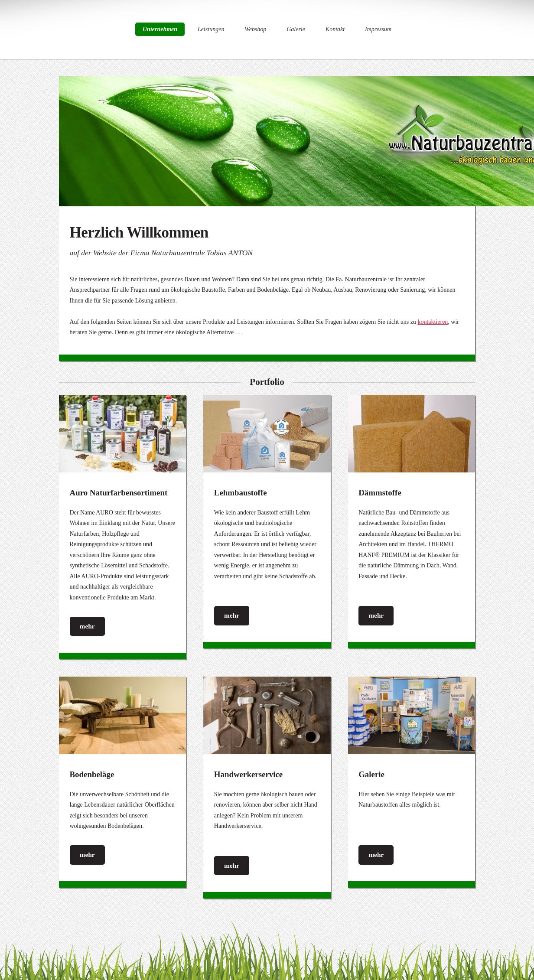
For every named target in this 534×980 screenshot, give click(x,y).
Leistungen (211, 29)
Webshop (255, 29)
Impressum (378, 29)
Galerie (296, 29)
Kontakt (335, 29)
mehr (87, 626)
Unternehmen (160, 29)
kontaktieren (433, 322)
